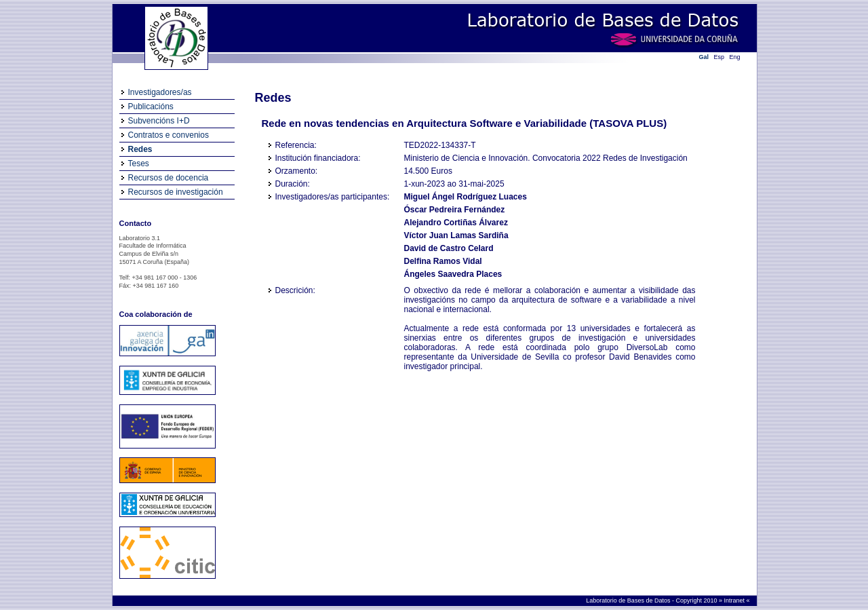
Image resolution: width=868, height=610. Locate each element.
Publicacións (151, 107)
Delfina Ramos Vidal (443, 261)
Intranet (735, 601)
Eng (735, 57)
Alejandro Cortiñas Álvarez (456, 223)
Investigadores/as (160, 92)
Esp (719, 57)
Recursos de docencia (169, 178)
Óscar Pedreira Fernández (455, 210)
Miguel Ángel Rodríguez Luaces (466, 197)
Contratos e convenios (169, 135)
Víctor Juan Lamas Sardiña (456, 235)
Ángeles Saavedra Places (453, 274)
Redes (140, 149)
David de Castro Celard (449, 248)
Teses (139, 164)
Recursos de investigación (176, 192)
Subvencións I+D (159, 121)
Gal (704, 57)
